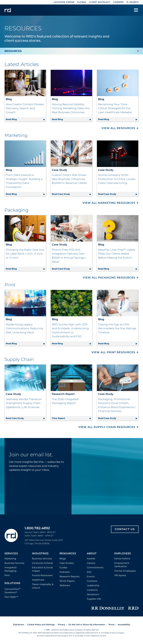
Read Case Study (72, 194)
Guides (63, 568)
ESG (89, 572)
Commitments (95, 568)
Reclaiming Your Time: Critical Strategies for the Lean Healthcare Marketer (115, 108)
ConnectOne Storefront (12, 590)
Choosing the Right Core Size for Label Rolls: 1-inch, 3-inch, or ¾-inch (25, 254)
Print (7, 575)
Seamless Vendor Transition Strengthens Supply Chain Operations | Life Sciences (24, 403)
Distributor (19, 625)
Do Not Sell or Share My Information (87, 625)
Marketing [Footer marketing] (10, 559)
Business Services (14, 563)
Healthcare (38, 580)
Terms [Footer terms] (111, 625)
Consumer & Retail (42, 563)
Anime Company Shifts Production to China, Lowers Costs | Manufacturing (117, 179)
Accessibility (124, 625)
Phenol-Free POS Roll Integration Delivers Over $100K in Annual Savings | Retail (69, 256)
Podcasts (65, 572)
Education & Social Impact (42, 569)
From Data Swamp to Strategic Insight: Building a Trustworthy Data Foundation (24, 181)
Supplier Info (94, 599)
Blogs (63, 559)
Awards (91, 559)
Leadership (93, 585)
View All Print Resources (113, 352)
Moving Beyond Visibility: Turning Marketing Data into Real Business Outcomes (71, 108)
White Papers (67, 581)
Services (11, 554)
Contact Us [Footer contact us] (125, 529)
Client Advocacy (100, 2)
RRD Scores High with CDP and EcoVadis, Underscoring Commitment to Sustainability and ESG (70, 330)
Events (91, 576)
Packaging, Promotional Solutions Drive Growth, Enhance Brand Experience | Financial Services (117, 405)
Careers (118, 2)
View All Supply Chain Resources (107, 427)
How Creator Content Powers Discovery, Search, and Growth (25, 108)
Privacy (62, 625)
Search (132, 2)
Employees (123, 554)
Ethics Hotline (122, 559)
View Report (72, 418)
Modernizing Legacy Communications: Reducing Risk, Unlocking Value (24, 328)
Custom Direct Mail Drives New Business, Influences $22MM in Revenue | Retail (69, 179)
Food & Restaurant (42, 575)
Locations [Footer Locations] (92, 590)
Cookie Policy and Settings (41, 625)
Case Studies (67, 563)
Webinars (65, 585)
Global (82, 2)
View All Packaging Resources (109, 278)
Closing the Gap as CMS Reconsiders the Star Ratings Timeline (117, 328)
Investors (92, 581)
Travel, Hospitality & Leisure (43, 586)
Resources (68, 554)
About (92, 554)
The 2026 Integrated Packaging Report (65, 401)
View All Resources (118, 128)
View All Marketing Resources (109, 203)
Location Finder (64, 2)
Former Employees (125, 571)
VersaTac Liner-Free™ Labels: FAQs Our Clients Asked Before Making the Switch (117, 254)
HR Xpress (120, 575)
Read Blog (26, 119)
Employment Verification (122, 565)
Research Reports (69, 576)
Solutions (12, 583)
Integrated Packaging (10, 569)
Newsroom (93, 594)
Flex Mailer (11, 597)
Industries (40, 554)
